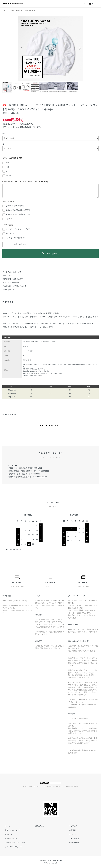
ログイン (70, 834)
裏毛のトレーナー (35, 10)
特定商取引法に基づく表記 (13, 279)
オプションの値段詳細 (11, 283)
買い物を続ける (8, 290)
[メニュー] (97, 4)
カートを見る (72, 839)
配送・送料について (10, 830)
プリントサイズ (8, 201)
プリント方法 (8, 225)
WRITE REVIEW (49, 425)
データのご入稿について (12, 272)
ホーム (5, 10)
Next (79, 48)
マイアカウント (72, 826)
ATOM (42, 826)
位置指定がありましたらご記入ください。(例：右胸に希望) (25, 181)
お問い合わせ (72, 843)
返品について (8, 275)
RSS (36, 826)
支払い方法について (10, 839)
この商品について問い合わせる (14, 286)
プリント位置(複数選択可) (12, 158)
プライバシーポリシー (11, 847)
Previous (22, 48)
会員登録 (70, 830)
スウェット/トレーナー (18, 10)
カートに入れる (50, 254)
